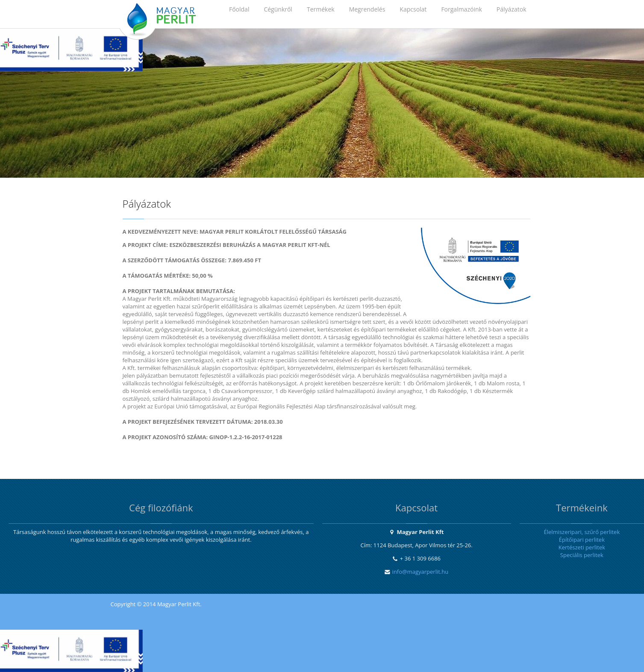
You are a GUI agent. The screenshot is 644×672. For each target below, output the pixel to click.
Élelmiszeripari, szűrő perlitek (582, 532)
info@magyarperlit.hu (421, 572)
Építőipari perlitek (582, 540)
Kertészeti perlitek (582, 547)
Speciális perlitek (582, 555)
